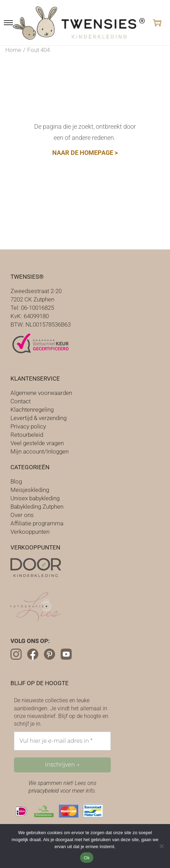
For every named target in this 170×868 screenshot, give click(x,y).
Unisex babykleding (35, 498)
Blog (16, 481)
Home (13, 50)
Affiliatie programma (37, 523)
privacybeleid (44, 791)
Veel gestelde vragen (37, 443)
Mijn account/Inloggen (40, 451)
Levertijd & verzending (38, 418)
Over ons (22, 515)
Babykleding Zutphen (37, 507)
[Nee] (161, 846)
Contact (21, 401)
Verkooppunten (30, 532)
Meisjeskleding (30, 490)
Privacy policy (28, 426)
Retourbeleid (27, 435)
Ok (87, 858)
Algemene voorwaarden (41, 393)
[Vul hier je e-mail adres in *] (62, 741)
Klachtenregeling (32, 410)
